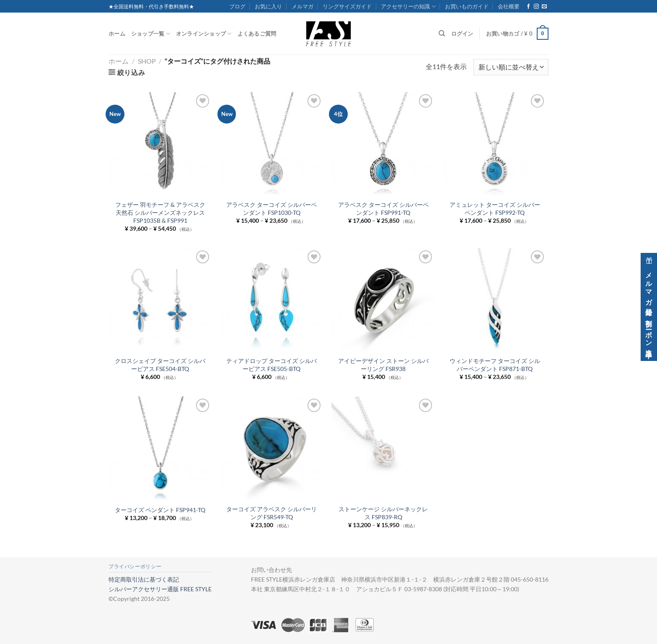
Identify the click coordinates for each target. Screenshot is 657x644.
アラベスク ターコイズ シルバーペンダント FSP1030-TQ (272, 209)
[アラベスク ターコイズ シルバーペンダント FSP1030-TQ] (272, 144)
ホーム (117, 33)
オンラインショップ (204, 34)
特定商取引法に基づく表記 (144, 579)
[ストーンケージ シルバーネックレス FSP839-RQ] (383, 448)
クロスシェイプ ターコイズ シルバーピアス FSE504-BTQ (160, 365)
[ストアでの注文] (511, 67)
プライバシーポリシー (135, 566)
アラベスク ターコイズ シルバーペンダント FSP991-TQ (383, 209)
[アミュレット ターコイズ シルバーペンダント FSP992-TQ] (495, 144)
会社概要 (509, 6)
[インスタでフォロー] (536, 7)
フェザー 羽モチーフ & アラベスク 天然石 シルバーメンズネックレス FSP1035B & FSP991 (160, 212)
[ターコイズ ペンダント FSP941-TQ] (160, 448)
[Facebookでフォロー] (528, 7)
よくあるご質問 (257, 33)
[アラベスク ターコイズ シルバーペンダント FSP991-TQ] (383, 144)
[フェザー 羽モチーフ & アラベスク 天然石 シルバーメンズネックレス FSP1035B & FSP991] (160, 144)
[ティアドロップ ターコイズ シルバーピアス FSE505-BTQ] (272, 300)
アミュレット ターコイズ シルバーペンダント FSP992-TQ (495, 209)
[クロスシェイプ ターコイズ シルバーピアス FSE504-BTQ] (160, 300)
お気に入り (268, 6)
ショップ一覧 (151, 34)
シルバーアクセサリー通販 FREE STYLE (160, 589)
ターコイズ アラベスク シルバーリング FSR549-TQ (272, 513)
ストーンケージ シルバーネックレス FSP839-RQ (383, 513)
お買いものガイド (467, 6)
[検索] (442, 33)
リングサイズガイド (347, 6)
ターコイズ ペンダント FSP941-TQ (160, 510)
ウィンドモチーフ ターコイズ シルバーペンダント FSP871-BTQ (495, 365)
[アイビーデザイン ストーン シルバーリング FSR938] (383, 300)
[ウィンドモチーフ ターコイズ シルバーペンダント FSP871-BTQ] (495, 300)
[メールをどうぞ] (544, 7)
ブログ (237, 6)
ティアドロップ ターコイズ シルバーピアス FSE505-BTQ (272, 365)
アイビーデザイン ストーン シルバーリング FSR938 (383, 365)
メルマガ (303, 6)
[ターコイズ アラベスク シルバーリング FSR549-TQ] (272, 448)
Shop (147, 61)
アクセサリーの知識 (408, 6)
